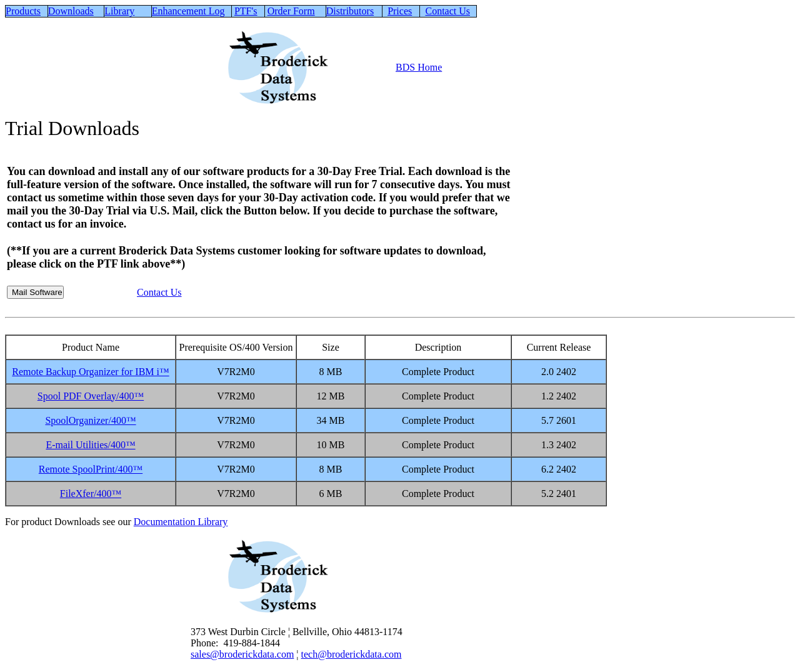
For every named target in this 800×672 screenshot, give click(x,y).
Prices (400, 11)
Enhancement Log (188, 11)
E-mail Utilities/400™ (90, 445)
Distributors (350, 11)
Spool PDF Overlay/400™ (91, 396)
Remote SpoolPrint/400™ (91, 469)
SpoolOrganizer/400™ (90, 420)
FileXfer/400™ (91, 494)
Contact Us (447, 11)
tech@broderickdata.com (352, 654)
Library (119, 11)
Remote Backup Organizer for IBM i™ (90, 372)
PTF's (246, 11)
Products (23, 11)
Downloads (71, 11)
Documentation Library (181, 522)
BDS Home (419, 67)
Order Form (291, 11)
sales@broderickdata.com (242, 654)
